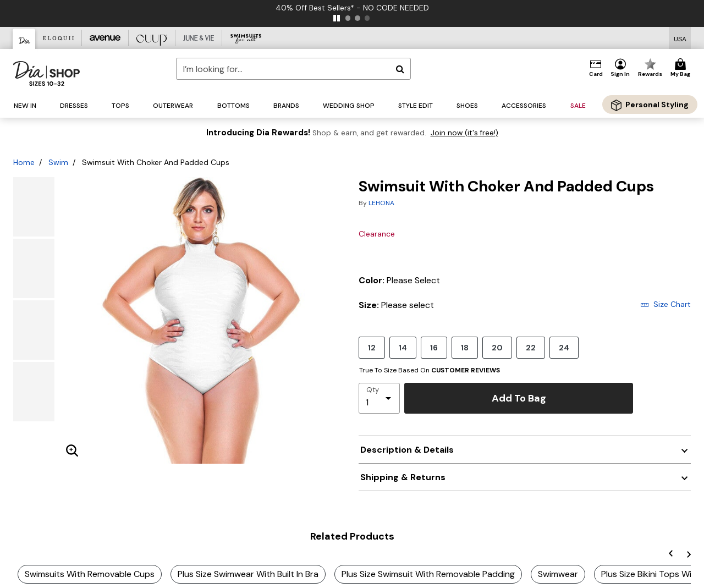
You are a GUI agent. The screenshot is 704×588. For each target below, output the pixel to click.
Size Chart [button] (665, 304)
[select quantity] (379, 398)
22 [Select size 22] (531, 347)
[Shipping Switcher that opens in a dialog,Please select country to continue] (680, 38)
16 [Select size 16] (434, 347)
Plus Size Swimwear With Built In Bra (248, 574)
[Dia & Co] (24, 39)
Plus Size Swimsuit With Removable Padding (428, 574)
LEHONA (381, 203)
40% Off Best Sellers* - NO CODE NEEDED (352, 8)
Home (24, 162)
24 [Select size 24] (564, 347)
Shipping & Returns (403, 477)
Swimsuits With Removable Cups (90, 574)
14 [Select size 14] (403, 347)
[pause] (337, 18)
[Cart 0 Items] (682, 68)
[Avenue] (105, 38)
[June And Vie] (199, 38)
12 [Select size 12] (372, 347)
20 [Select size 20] (497, 347)
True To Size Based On (430, 370)
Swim (58, 162)
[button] (620, 68)
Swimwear (558, 574)
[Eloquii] (59, 38)
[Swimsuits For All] (246, 38)
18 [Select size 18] (465, 347)
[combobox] (293, 69)
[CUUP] (152, 38)
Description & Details (407, 450)
